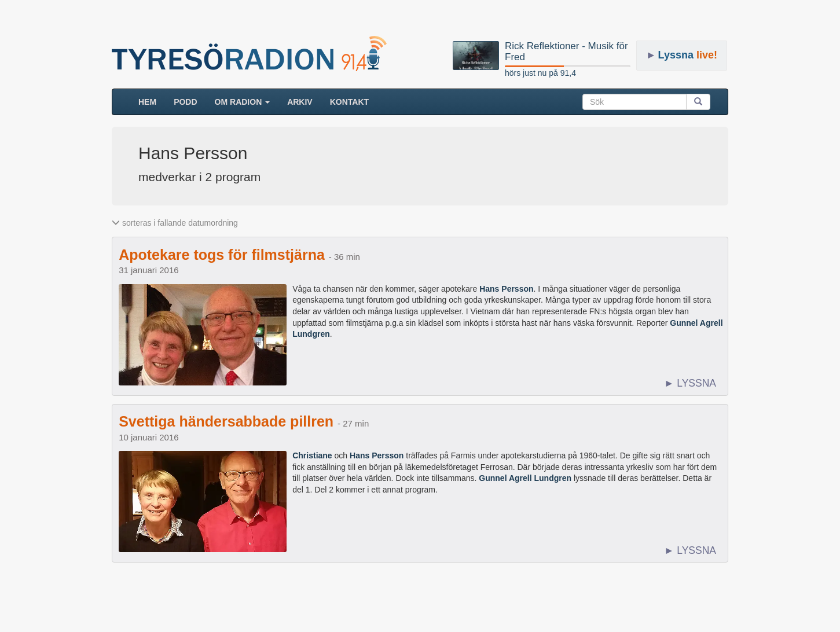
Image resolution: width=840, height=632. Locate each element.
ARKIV (300, 102)
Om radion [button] (243, 102)
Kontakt (349, 102)
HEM (152, 101)
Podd (185, 102)
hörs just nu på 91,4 (540, 73)
